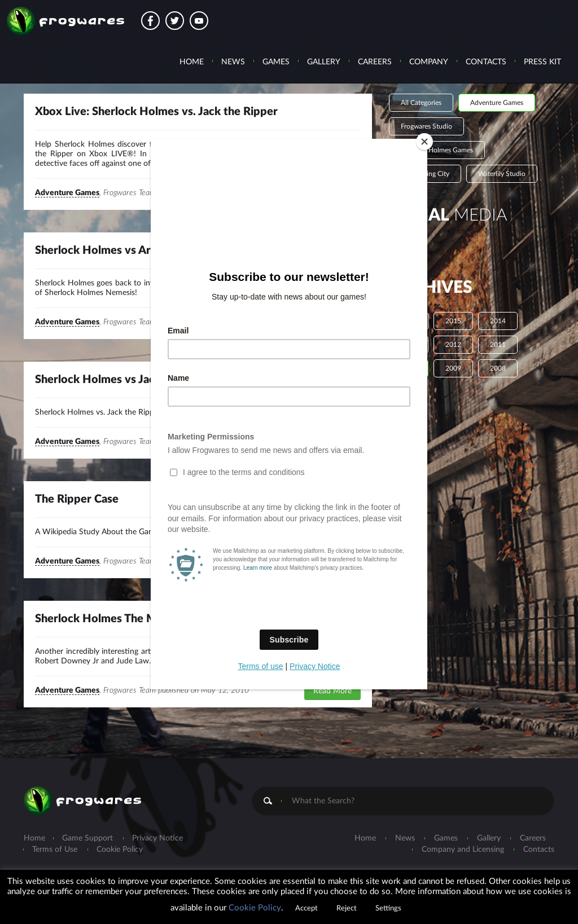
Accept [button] (306, 908)
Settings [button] (388, 908)
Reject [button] (347, 908)
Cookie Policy (255, 908)
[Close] (424, 142)
